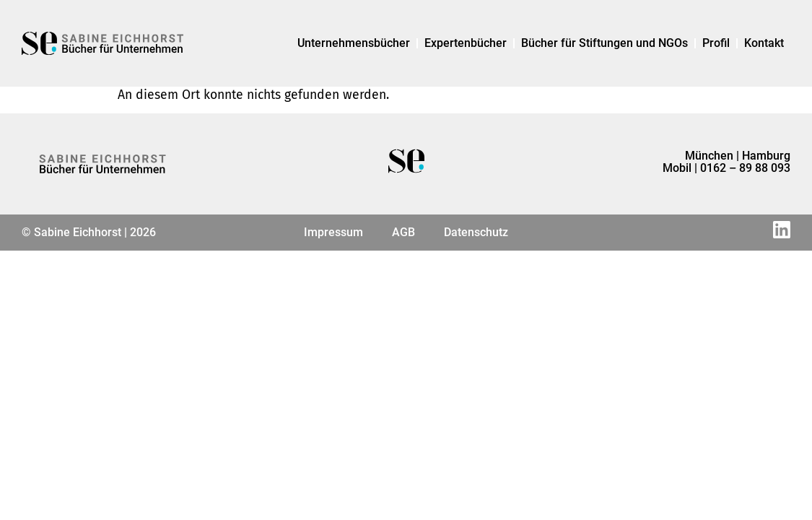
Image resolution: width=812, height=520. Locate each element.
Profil (716, 43)
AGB (403, 232)
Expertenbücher (466, 43)
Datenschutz (476, 232)
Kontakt (764, 43)
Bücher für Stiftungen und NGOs (604, 43)
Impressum (333, 232)
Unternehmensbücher (354, 43)
